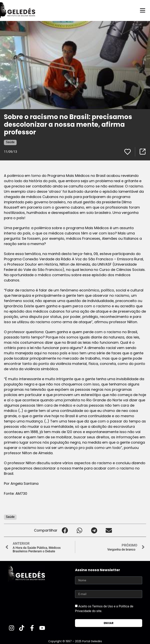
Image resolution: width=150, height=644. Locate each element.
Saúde (10, 142)
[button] (65, 530)
